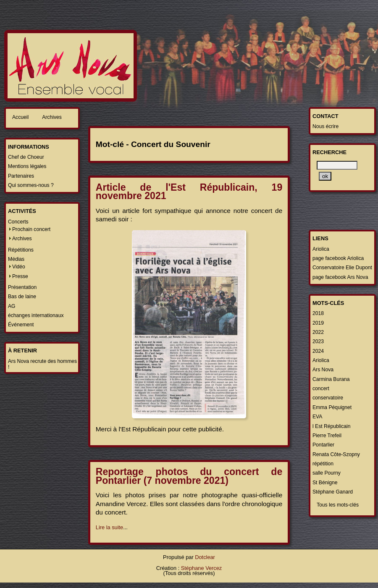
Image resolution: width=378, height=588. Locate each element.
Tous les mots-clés (338, 505)
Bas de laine (22, 297)
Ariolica (321, 249)
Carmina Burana (331, 379)
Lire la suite (109, 527)
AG (12, 306)
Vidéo (19, 267)
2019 (318, 323)
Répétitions (21, 250)
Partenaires (21, 176)
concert (321, 388)
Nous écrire (325, 126)
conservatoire (328, 398)
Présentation (22, 287)
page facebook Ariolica (338, 258)
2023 (318, 341)
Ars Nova (323, 370)
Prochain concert (31, 229)
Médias (16, 259)
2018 (318, 313)
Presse (20, 276)
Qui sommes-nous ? (31, 185)
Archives (52, 117)
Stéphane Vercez (201, 568)
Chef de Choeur (26, 157)
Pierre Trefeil (327, 436)
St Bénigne (325, 483)
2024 (318, 351)
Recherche (329, 152)
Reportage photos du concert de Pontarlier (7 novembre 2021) (189, 476)
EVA (317, 417)
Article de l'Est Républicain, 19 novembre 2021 (189, 192)
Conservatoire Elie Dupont (342, 268)
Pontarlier (323, 445)
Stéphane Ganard (333, 492)
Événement (21, 325)
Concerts (18, 222)
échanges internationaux (36, 315)
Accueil (20, 117)
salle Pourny (327, 473)
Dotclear (205, 557)
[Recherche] (337, 165)
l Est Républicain (332, 426)
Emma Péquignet (332, 407)
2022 (318, 332)
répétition (323, 464)
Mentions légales (27, 166)
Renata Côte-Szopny (336, 454)
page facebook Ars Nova (340, 277)
